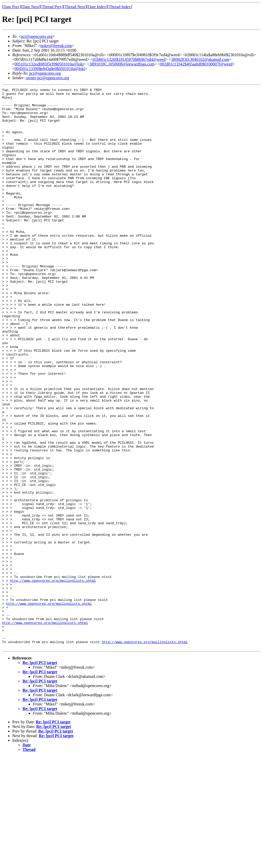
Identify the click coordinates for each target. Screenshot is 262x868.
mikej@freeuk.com (56, 46)
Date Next (31, 7)
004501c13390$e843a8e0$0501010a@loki (50, 69)
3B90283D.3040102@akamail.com (200, 59)
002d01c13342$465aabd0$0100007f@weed (196, 64)
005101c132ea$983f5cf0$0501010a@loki (49, 64)
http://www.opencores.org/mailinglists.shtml (53, 679)
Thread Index (120, 7)
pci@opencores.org (37, 36)
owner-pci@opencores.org (47, 78)
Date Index (97, 7)
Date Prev (12, 7)
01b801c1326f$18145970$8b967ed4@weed (129, 59)
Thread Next (75, 7)
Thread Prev (52, 7)
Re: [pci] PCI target (40, 775)
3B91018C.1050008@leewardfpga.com (122, 64)
